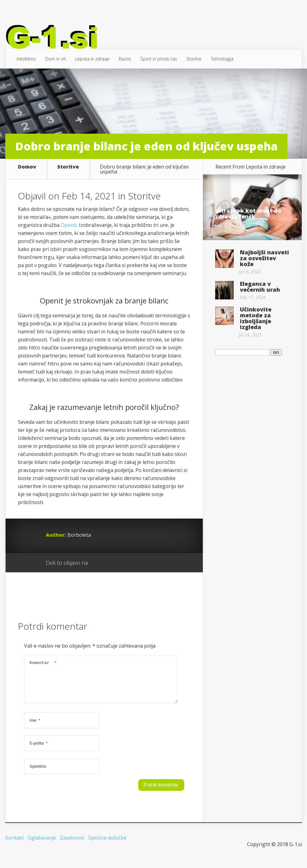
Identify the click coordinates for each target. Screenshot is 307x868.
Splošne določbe (107, 845)
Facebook (111, 563)
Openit (69, 225)
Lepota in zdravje (92, 59)
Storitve (194, 59)
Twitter (122, 563)
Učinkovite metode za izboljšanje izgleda (256, 318)
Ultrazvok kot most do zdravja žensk (248, 213)
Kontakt (15, 845)
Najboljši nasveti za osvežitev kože (264, 258)
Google (99, 563)
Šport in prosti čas (159, 59)
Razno (125, 59)
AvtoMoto (26, 59)
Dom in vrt (55, 59)
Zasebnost (72, 845)
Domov (27, 167)
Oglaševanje (42, 845)
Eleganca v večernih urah (260, 287)
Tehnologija (222, 59)
